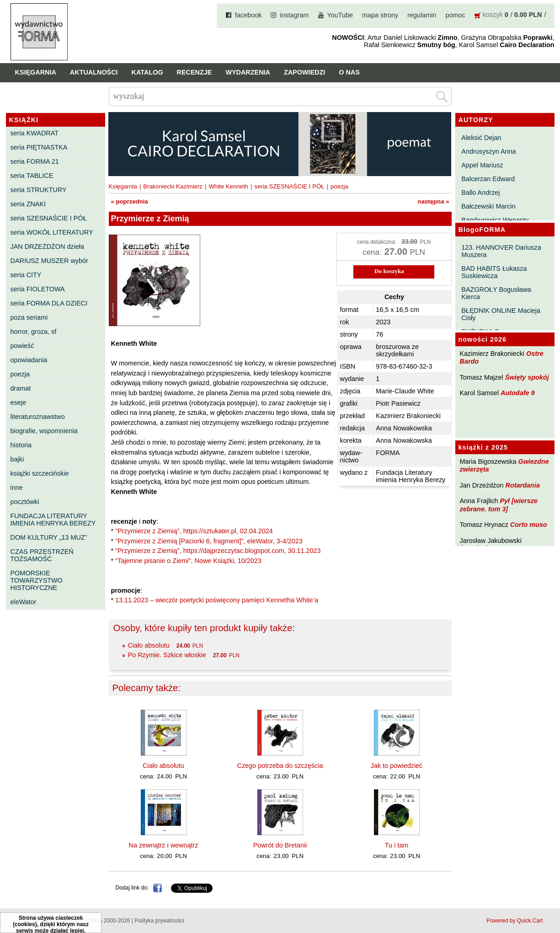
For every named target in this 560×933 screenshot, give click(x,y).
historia (21, 445)
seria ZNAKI (28, 204)
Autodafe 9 (517, 393)
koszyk (493, 15)
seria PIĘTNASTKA (39, 147)
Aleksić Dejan (481, 138)
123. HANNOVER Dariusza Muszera (501, 251)
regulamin (422, 15)
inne (17, 488)
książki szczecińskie (40, 473)
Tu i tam (397, 845)
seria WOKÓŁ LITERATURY (52, 232)
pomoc (456, 15)
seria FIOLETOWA (38, 289)
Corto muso (529, 525)
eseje (18, 402)
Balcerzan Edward (488, 179)
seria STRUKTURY (39, 190)
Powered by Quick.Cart (515, 921)
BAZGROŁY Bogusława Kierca (496, 293)
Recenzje (195, 72)
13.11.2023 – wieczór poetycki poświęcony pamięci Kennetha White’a (217, 600)
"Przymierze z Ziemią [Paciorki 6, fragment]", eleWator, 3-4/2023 (209, 541)
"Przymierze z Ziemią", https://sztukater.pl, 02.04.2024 (194, 531)
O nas (349, 72)
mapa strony (380, 15)
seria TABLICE (32, 176)
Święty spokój (527, 377)
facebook (248, 15)
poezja (20, 374)
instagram (294, 15)
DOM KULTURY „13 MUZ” (49, 537)
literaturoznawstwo (38, 417)
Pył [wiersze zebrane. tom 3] (499, 505)
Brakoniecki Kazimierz (173, 186)
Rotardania (522, 485)
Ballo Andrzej (480, 193)
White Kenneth (228, 186)
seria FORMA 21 (35, 161)
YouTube (340, 15)
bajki (17, 459)
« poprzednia (130, 201)
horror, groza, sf (34, 332)
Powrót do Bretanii (280, 845)
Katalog (147, 72)
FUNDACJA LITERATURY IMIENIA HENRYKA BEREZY (53, 520)
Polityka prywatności (159, 921)
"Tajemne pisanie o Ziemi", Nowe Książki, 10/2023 (188, 561)
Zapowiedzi (304, 72)
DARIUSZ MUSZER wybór (49, 261)
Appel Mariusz (482, 165)
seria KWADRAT (35, 133)
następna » (434, 201)
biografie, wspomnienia (44, 431)
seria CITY (26, 275)
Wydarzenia (248, 72)
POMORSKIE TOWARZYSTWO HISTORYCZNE (37, 580)
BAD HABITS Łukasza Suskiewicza (494, 272)
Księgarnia (36, 72)
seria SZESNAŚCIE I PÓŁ (49, 218)
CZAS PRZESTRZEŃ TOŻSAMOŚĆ (42, 555)
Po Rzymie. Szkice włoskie (167, 655)
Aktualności (94, 72)
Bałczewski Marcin (488, 206)
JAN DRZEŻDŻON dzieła (48, 247)
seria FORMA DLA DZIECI (49, 303)
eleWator (24, 602)
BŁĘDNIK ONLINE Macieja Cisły (501, 314)
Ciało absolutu (149, 645)
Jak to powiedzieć (397, 766)
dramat (21, 388)
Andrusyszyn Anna (488, 151)
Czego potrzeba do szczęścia (280, 766)
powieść (22, 346)
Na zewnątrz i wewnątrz (164, 845)
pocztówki (25, 502)
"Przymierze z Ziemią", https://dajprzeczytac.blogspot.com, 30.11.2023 (218, 551)
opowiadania (29, 360)
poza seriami (29, 317)
